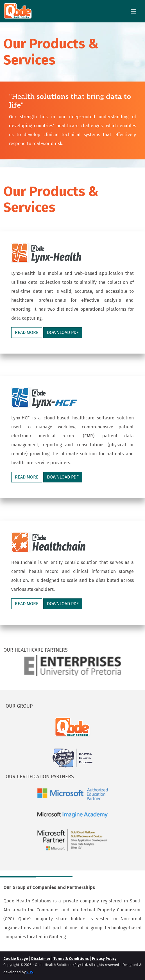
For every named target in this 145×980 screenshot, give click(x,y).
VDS (30, 972)
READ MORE (27, 332)
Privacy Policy (104, 959)
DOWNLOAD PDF (63, 332)
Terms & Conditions (71, 959)
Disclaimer (41, 959)
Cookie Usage (16, 959)
